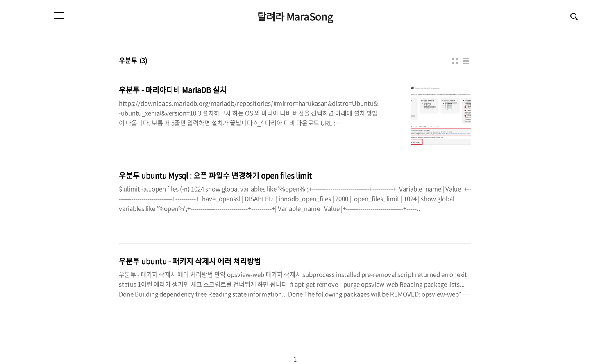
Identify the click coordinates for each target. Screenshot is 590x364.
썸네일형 (455, 61)
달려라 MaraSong (295, 16)
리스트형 (466, 61)
